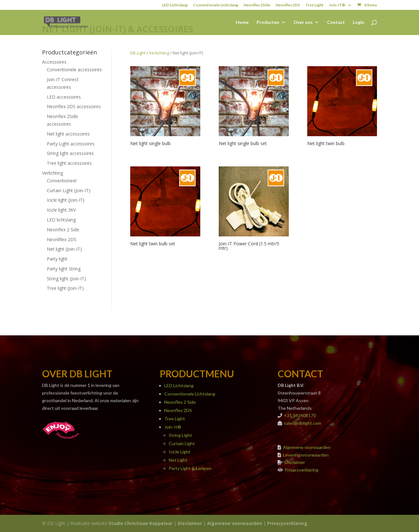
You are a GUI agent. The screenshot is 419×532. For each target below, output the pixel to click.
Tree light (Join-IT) (65, 288)
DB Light (138, 53)
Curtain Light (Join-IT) (69, 190)
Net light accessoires (68, 134)
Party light (57, 259)
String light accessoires (70, 153)
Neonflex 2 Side (63, 230)
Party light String (64, 269)
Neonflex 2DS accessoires (74, 106)
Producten (268, 22)
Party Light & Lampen (190, 468)
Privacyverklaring (302, 470)
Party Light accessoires (71, 144)
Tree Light (314, 5)
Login (359, 22)
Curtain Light (182, 443)
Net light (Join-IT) (64, 249)
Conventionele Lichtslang (216, 5)
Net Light (178, 460)
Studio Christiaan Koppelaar (141, 523)
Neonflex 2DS (288, 5)
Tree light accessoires (69, 163)
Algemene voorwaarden (307, 447)
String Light (180, 435)
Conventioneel (62, 181)
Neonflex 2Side (257, 5)
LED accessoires (64, 97)
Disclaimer (295, 462)
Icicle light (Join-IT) (66, 200)
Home (242, 22)
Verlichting (53, 173)
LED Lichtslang (175, 5)
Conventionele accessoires (74, 70)
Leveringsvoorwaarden (306, 455)
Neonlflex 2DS (62, 239)
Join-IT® (337, 5)
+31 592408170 (300, 415)
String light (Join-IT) (66, 279)
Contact (336, 22)
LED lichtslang (61, 220)
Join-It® (173, 427)
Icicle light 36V (61, 210)
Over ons (303, 22)
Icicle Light (180, 452)
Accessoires (54, 62)
